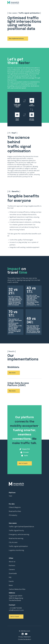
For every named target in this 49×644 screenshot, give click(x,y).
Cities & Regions (15, 507)
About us (12, 562)
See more (12, 373)
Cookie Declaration (24, 639)
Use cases (13, 523)
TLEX (10, 496)
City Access (13, 542)
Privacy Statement (25, 637)
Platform (12, 493)
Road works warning (16, 539)
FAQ (10, 577)
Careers (12, 570)
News (11, 585)
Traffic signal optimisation (18, 546)
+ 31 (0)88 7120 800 (15, 608)
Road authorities (15, 511)
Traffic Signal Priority (16, 531)
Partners (12, 566)
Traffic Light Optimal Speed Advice (21, 527)
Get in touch (23, 463)
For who (12, 504)
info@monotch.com (16, 610)
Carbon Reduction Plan (17, 589)
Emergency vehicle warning (19, 535)
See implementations (16, 39)
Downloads (13, 574)
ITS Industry (13, 515)
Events (11, 581)
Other (11, 558)
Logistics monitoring (16, 550)
